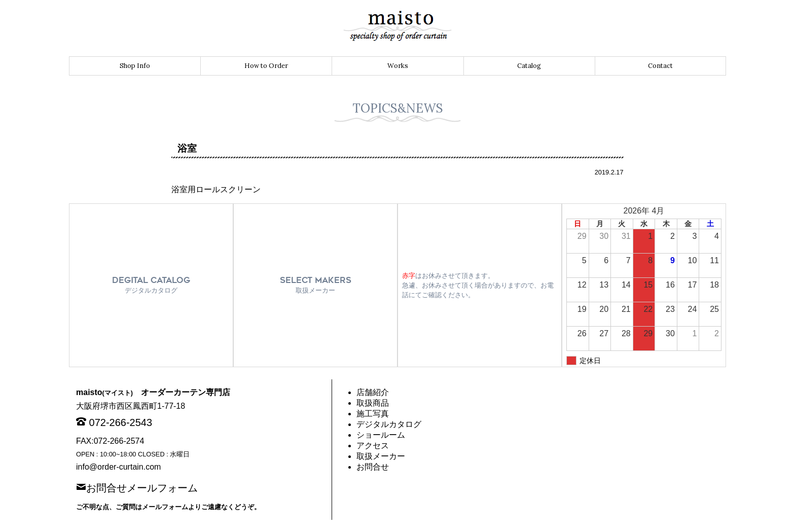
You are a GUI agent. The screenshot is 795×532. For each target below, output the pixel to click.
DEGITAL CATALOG (151, 285)
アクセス (373, 446)
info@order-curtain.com (118, 467)
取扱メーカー (381, 456)
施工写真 (373, 414)
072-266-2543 (121, 422)
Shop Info (135, 66)
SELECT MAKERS (316, 285)
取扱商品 (373, 403)
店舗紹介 (373, 392)
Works (398, 66)
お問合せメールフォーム (142, 487)
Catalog (529, 66)
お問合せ (373, 467)
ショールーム (381, 435)
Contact (660, 66)
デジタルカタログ (389, 424)
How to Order (266, 66)
